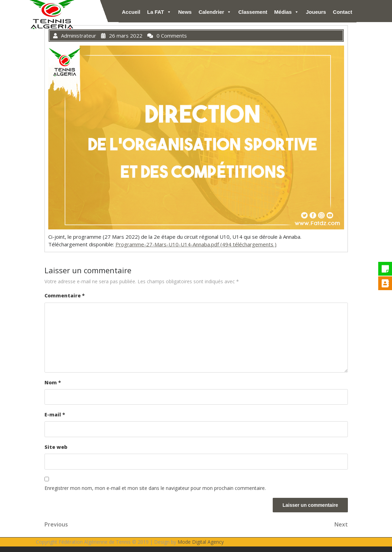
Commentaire (65, 295)
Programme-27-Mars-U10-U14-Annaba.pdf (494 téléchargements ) (196, 244)
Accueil (131, 12)
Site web (56, 447)
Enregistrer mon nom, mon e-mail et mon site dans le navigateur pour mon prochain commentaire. (155, 488)
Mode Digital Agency (201, 542)
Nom (53, 382)
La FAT (159, 12)
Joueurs (316, 12)
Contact (343, 12)
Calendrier (215, 12)
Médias (287, 12)
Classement (253, 12)
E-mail (55, 415)
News (185, 12)
